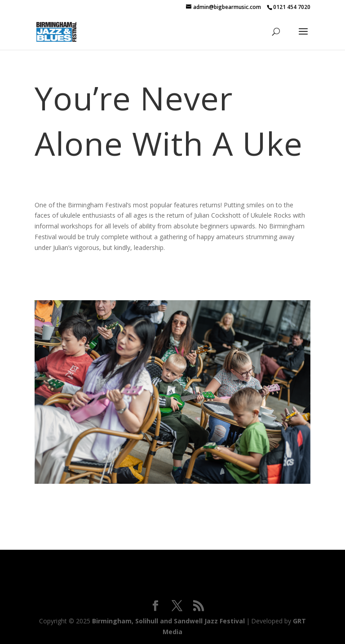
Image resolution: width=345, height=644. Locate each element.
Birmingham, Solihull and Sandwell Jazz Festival (168, 621)
